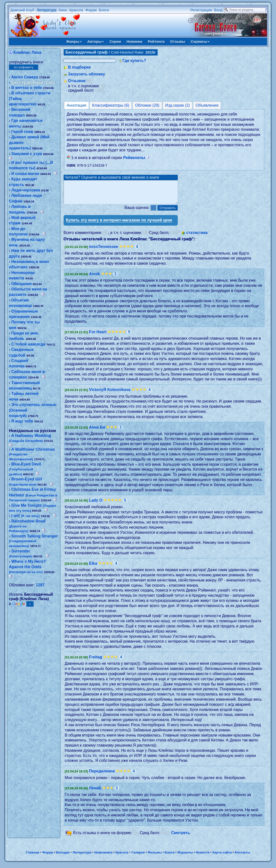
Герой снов (22, 132)
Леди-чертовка (26, 190)
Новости (203, 857)
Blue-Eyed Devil (25, 469)
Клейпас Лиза (27, 52)
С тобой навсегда (28, 344)
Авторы (96, 41)
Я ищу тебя (22, 421)
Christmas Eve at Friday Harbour (33, 495)
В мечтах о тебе (27, 88)
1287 (40, 585)
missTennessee (104, 251)
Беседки (63, 857)
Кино (63, 10)
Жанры (74, 41)
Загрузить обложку (87, 74)
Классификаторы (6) (111, 105)
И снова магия (25, 174)
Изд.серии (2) (178, 105)
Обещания (21, 284)
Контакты (242, 857)
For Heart (98, 336)
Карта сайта (222, 857)
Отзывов (77, 81)
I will (26, 516)
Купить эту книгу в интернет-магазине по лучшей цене (119, 224)
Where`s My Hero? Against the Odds (27, 567)
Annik (95, 278)
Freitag (96, 661)
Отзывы (178, 41)
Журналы (185, 857)
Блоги (104, 10)
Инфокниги (103, 857)
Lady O (96, 505)
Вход (218, 10)
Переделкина (102, 775)
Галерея (138, 857)
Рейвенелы (137, 158)
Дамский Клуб (22, 10)
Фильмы (155, 857)
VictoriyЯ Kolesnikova (110, 394)
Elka (93, 568)
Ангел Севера (25, 77)
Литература (47, 10)
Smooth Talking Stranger (33, 541)
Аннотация (77, 105)
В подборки (79, 67)
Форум (91, 10)
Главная (32, 857)
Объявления (207, 105)
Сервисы (200, 41)
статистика (197, 237)
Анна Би (97, 432)
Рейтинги (156, 41)
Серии (115, 41)
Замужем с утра (27, 154)
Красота (76, 10)
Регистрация (201, 10)
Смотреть (181, 837)
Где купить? (134, 61)
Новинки (134, 41)
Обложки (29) (147, 105)
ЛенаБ (95, 792)
